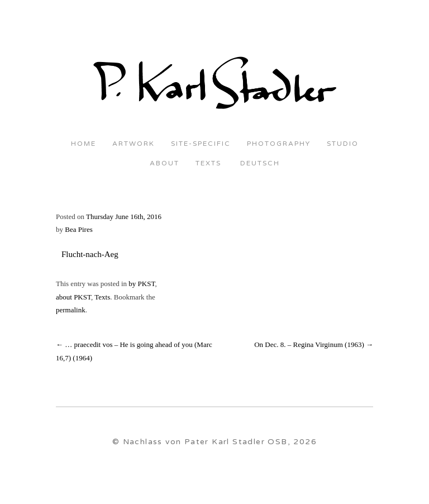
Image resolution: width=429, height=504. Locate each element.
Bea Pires (78, 229)
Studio (343, 144)
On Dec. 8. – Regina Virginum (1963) (314, 344)
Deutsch (259, 163)
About (165, 163)
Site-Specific (201, 144)
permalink (71, 310)
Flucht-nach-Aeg (90, 254)
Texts (208, 163)
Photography (279, 144)
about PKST (73, 297)
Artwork (134, 144)
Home (84, 144)
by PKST (142, 284)
